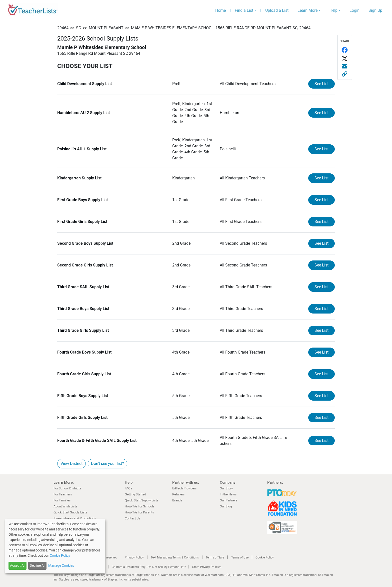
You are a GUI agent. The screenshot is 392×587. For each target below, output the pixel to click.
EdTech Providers (184, 488)
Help (333, 10)
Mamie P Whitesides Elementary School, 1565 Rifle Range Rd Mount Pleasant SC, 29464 (221, 28)
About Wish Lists (65, 506)
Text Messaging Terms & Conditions (175, 557)
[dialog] (55, 546)
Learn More (307, 10)
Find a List (244, 10)
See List (321, 84)
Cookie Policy (265, 557)
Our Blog (226, 506)
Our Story (226, 488)
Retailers (178, 494)
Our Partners (229, 500)
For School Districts (67, 488)
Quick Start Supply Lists (70, 512)
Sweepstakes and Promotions (75, 518)
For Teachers (63, 494)
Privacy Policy (134, 557)
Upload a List (277, 10)
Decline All (37, 565)
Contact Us (132, 518)
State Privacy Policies (207, 567)
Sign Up (375, 10)
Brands (177, 500)
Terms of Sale (215, 557)
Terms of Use (240, 557)
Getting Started (135, 494)
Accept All (18, 565)
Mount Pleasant (106, 28)
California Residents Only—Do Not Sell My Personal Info (149, 567)
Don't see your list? (107, 464)
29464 (63, 28)
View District (71, 464)
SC (78, 28)
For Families (62, 500)
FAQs (128, 488)
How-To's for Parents (139, 512)
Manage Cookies (61, 565)
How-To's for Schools (140, 506)
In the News (228, 494)
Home (220, 10)
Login (354, 10)
